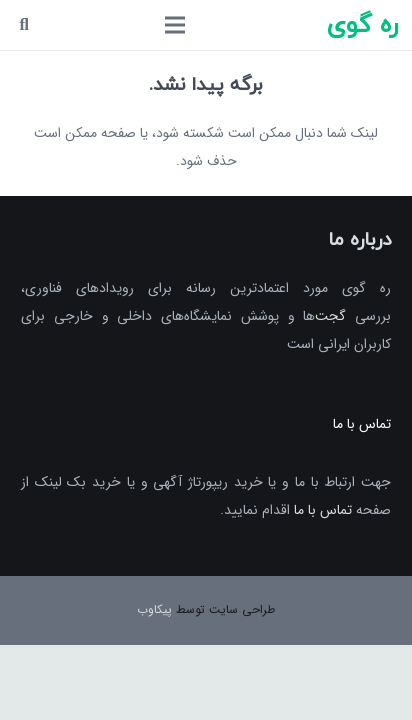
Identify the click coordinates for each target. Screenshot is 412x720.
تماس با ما (323, 510)
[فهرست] (175, 25)
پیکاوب (154, 609)
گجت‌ (330, 316)
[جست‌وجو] (24, 25)
